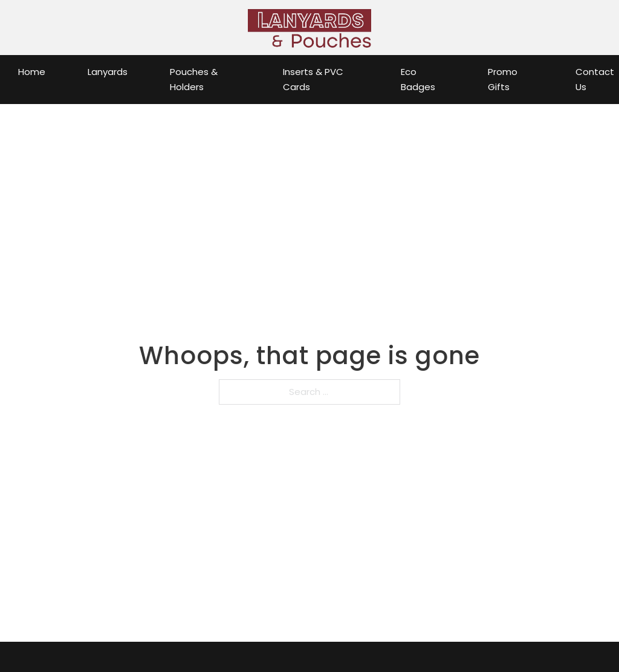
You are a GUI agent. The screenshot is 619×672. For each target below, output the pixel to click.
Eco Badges (418, 80)
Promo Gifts (503, 80)
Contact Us (595, 80)
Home (32, 72)
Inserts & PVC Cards (313, 80)
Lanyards (108, 72)
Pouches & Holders (194, 80)
